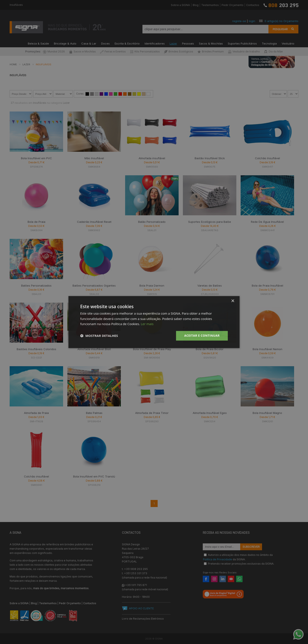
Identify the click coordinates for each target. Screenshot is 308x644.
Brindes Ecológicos (179, 51)
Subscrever (251, 547)
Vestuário (288, 43)
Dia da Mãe (273, 51)
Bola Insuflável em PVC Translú (94, 476)
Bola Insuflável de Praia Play (152, 349)
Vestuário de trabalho (244, 51)
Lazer (173, 43)
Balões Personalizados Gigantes (94, 286)
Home (13, 64)
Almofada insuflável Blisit (94, 349)
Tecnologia (269, 43)
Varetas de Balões (210, 286)
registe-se (239, 21)
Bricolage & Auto (65, 43)
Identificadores (155, 43)
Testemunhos (210, 5)
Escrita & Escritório (127, 43)
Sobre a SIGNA (180, 5)
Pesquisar (280, 29)
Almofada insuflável (152, 158)
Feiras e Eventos (113, 51)
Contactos (253, 5)
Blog (196, 5)
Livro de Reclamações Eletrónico (143, 619)
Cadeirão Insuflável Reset (94, 222)
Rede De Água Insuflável (267, 222)
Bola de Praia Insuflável (267, 286)
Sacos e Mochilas (82, 51)
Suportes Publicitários (242, 43)
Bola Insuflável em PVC (36, 158)
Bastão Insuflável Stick (210, 158)
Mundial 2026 (54, 51)
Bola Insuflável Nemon (267, 349)
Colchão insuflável (36, 476)
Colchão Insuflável (267, 158)
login (252, 21)
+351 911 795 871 (136, 585)
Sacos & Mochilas (211, 43)
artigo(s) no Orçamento (281, 21)
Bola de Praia (36, 222)
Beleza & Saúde (38, 43)
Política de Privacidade (218, 559)
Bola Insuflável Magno (267, 413)
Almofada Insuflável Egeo (210, 413)
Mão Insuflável (94, 158)
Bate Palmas (94, 413)
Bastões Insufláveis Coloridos (36, 349)
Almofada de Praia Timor (152, 413)
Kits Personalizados (145, 51)
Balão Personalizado (152, 222)
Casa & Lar (89, 43)
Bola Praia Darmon (152, 286)
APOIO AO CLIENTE (141, 608)
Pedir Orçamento (232, 5)
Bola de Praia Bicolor (210, 349)
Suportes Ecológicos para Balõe (210, 222)
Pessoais (188, 43)
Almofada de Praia (36, 413)
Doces (105, 43)
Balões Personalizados (36, 286)
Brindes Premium (211, 51)
